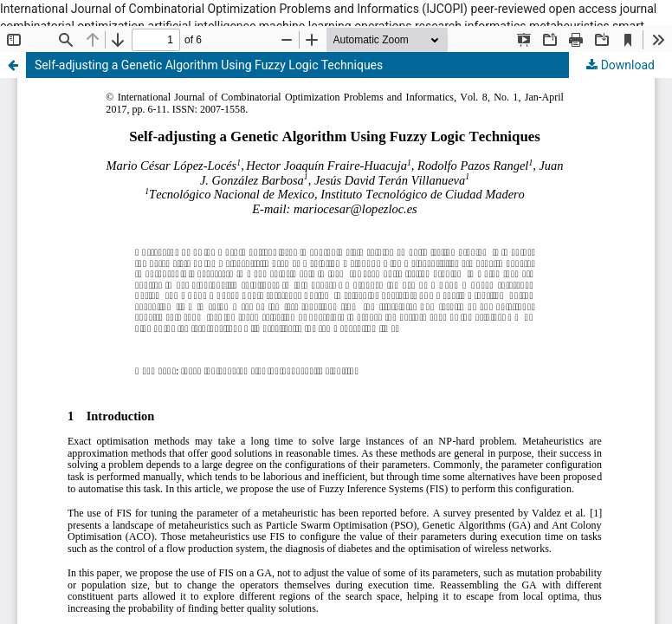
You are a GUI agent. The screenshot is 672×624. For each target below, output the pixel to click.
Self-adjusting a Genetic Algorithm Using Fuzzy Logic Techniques (209, 65)
